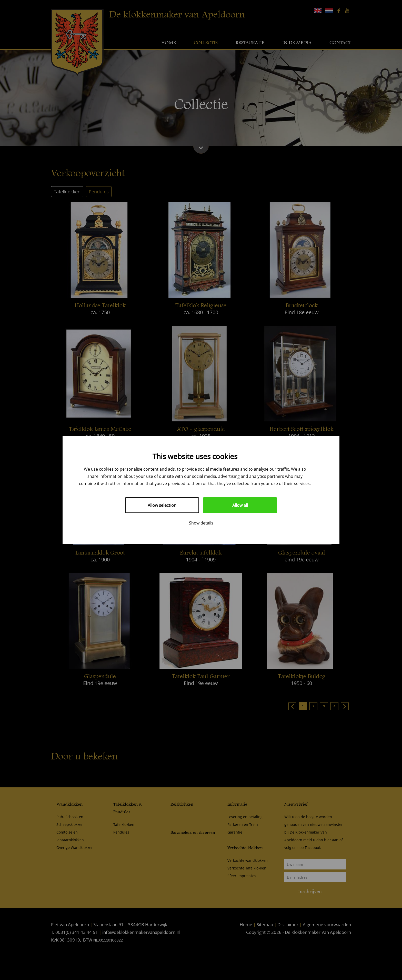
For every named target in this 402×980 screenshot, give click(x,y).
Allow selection (162, 505)
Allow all (240, 505)
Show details (201, 523)
